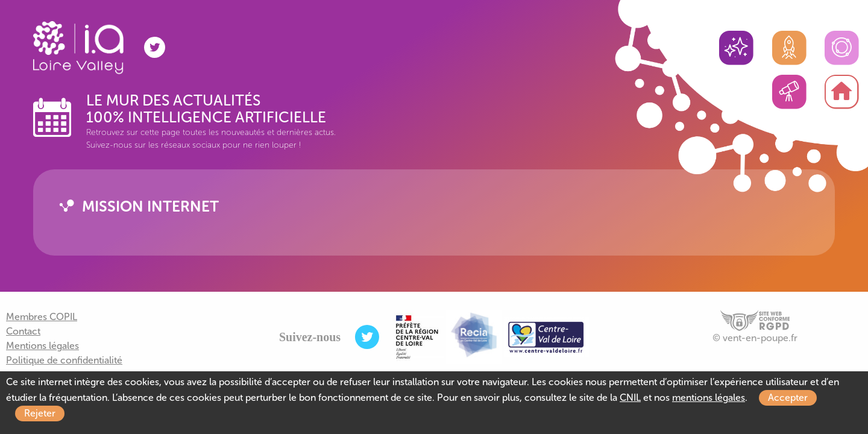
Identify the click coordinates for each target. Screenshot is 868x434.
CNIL (630, 398)
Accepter (788, 398)
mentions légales (709, 398)
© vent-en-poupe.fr (755, 338)
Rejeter (40, 413)
